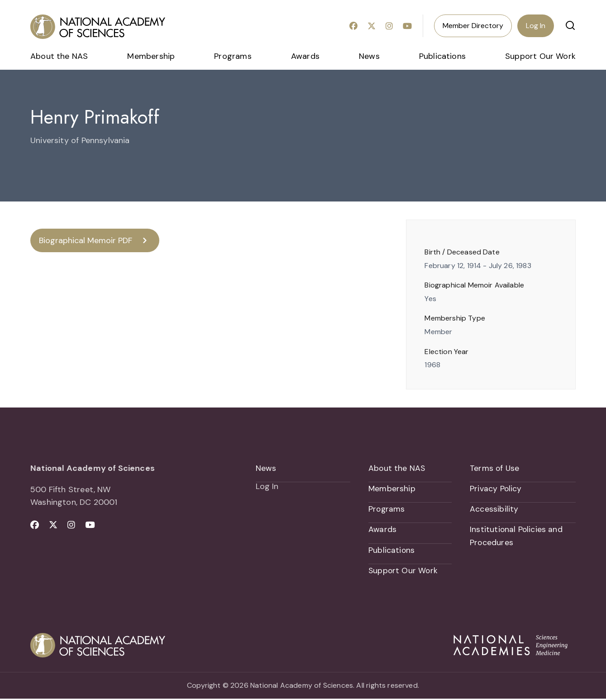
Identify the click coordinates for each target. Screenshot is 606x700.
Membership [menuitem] (151, 56)
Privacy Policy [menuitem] (496, 489)
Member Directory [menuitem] (473, 26)
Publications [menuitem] (442, 56)
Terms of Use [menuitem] (495, 468)
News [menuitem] (369, 56)
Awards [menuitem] (305, 56)
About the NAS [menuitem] (59, 56)
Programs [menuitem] (233, 56)
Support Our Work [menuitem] (540, 56)
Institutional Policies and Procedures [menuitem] (517, 537)
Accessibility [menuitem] (494, 509)
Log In (536, 26)
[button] (570, 25)
